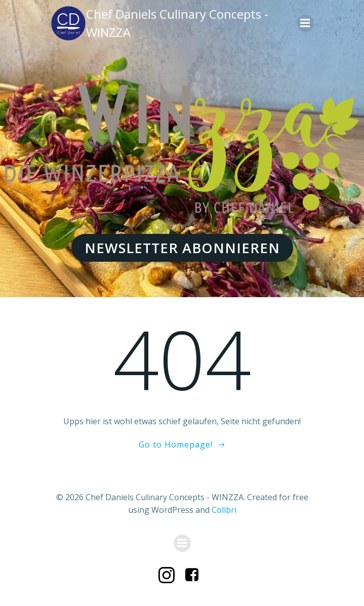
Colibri (224, 510)
